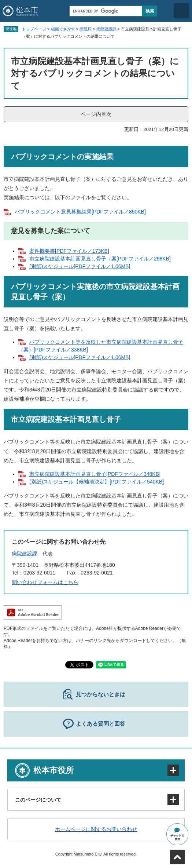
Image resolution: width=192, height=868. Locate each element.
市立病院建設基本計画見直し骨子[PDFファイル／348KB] (95, 474)
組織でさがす (63, 29)
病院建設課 (106, 29)
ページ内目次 (96, 114)
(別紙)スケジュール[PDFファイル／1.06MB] (80, 266)
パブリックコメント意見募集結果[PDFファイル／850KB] (80, 212)
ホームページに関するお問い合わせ (96, 829)
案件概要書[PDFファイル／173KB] (69, 251)
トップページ (34, 29)
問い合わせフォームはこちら (45, 582)
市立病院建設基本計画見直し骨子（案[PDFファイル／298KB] (100, 259)
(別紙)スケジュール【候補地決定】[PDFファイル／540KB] (97, 482)
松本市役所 (53, 770)
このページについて (38, 800)
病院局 (86, 29)
